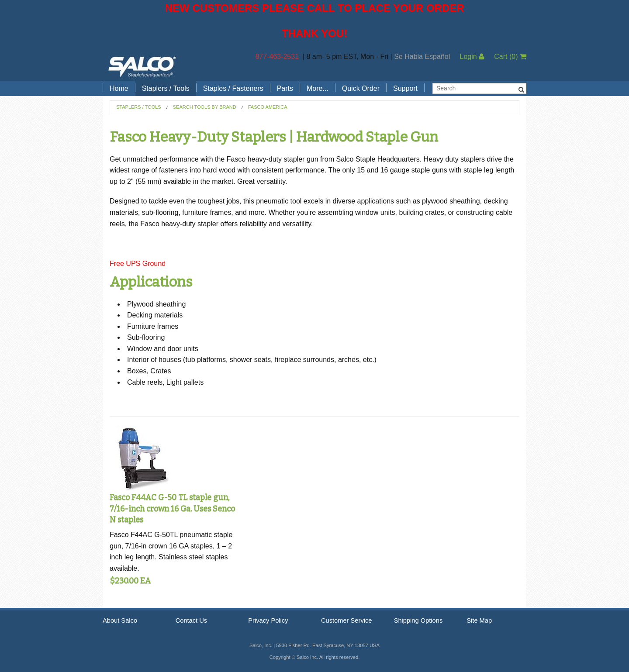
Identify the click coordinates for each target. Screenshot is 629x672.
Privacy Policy (268, 620)
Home (119, 88)
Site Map (479, 620)
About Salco (120, 620)
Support (405, 88)
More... (318, 88)
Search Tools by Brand (205, 107)
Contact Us (192, 620)
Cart (510, 57)
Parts (285, 88)
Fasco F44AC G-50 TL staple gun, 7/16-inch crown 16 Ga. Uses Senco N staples (172, 508)
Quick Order (361, 88)
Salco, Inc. (142, 66)
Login (472, 57)
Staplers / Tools (166, 88)
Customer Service (346, 620)
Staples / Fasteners (233, 88)
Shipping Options (418, 620)
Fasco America (268, 107)
